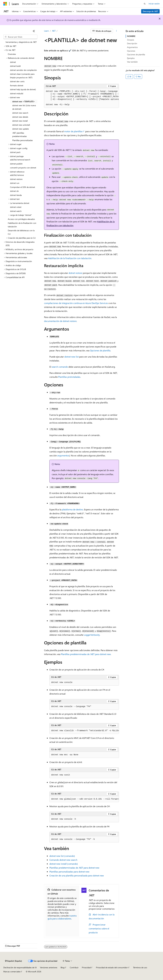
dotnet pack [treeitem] (15, 152)
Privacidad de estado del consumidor (112, 967)
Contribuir (74, 967)
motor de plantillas (73, 131)
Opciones (131, 51)
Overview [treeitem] (12, 54)
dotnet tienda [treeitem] (16, 195)
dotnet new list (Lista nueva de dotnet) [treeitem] (24, 107)
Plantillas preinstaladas (69, 377)
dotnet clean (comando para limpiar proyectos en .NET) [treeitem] (22, 76)
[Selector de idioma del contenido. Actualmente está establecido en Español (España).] (14, 961)
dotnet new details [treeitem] (20, 117)
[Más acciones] (116, 31)
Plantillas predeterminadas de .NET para (86, 654)
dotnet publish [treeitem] (16, 164)
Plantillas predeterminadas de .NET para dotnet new (74, 868)
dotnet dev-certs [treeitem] (17, 81)
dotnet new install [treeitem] (20, 121)
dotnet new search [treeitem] (20, 113)
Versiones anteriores (49, 967)
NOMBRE (131, 36)
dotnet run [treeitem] (15, 183)
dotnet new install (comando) (64, 864)
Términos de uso (140, 967)
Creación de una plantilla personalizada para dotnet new (77, 875)
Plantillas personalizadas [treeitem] (23, 140)
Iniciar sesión (154, 4)
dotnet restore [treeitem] (16, 179)
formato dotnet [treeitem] (17, 85)
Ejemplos (131, 58)
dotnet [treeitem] (13, 62)
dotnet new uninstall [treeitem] (21, 125)
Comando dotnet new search (63, 860)
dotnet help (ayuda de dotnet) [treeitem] (23, 89)
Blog (62, 967)
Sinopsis (131, 40)
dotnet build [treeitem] (15, 66)
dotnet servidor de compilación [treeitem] (23, 70)
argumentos (63, 455)
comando (60, 367)
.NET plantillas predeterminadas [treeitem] (20, 135)
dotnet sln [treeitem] (14, 191)
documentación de (60, 321)
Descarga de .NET (150, 11)
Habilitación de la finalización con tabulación (70, 258)
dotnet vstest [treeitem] (16, 207)
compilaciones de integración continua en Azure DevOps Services (76, 303)
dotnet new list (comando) (62, 856)
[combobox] (20, 37)
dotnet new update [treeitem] (20, 129)
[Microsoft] (5, 4)
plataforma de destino (72, 509)
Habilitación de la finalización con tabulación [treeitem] (22, 225)
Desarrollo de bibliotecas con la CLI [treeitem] (21, 232)
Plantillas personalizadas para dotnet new (69, 872)
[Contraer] (34, 31)
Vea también (132, 62)
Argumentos (132, 47)
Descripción (132, 43)
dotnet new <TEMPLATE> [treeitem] (24, 101)
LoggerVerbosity (92, 635)
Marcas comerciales (12, 972)
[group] (81, 98)
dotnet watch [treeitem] (16, 211)
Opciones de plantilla (100, 350)
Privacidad (86, 967)
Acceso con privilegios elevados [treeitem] (21, 219)
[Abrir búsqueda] (145, 4)
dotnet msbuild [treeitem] (17, 93)
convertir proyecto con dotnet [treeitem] (23, 168)
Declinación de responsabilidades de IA (20, 967)
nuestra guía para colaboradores (62, 917)
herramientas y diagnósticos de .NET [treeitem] (21, 42)
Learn (46, 31)
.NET (54, 31)
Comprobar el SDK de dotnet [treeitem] (23, 187)
